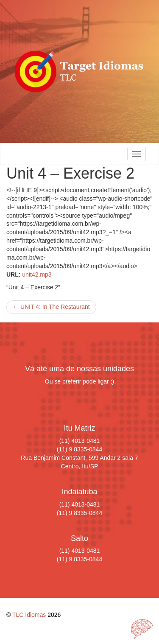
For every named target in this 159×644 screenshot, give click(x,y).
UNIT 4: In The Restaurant (51, 307)
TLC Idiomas (29, 615)
